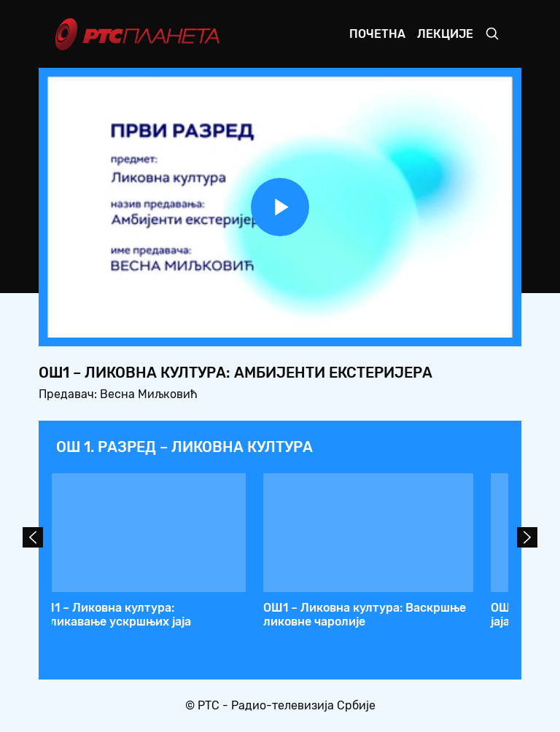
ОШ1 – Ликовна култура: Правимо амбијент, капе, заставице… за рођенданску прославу (385, 622)
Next (527, 537)
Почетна (377, 34)
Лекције (445, 34)
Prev (33, 537)
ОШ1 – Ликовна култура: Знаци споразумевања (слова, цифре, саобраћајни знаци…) (150, 622)
